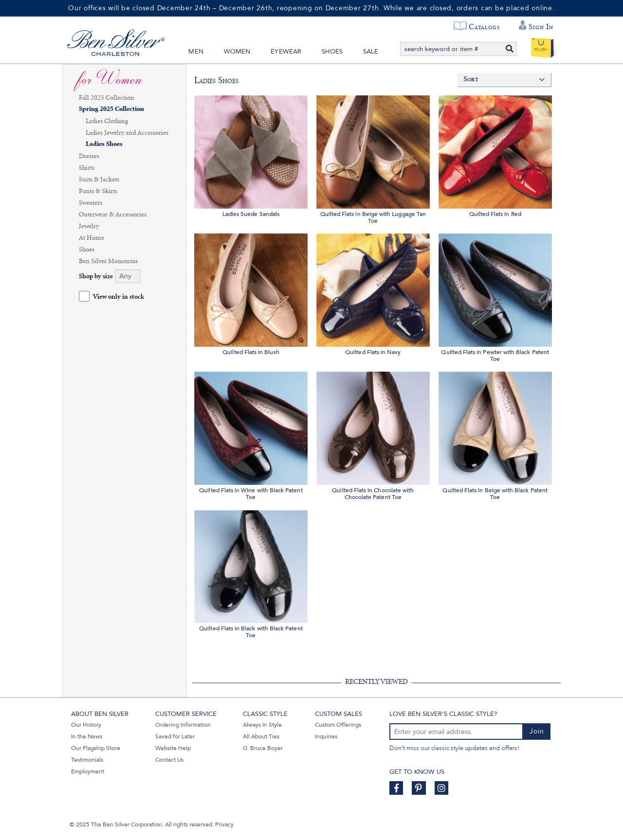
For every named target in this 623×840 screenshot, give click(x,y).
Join (537, 731)
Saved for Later (175, 736)
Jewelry (89, 226)
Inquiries (326, 736)
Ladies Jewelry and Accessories (127, 133)
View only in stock (119, 297)
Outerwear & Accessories (113, 214)
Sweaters (91, 203)
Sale (371, 52)
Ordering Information (183, 725)
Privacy (224, 824)
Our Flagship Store (96, 748)
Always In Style (262, 725)
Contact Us (169, 760)
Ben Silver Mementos (108, 261)
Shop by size (96, 277)
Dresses (89, 156)
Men (196, 52)
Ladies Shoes (104, 144)
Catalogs (484, 27)
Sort (471, 80)
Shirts (87, 168)
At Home (92, 238)
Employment (88, 771)
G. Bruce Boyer (263, 748)
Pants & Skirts (98, 191)
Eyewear (286, 52)
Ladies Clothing (107, 121)
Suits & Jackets (99, 179)
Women (237, 52)
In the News (87, 736)
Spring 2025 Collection (111, 109)
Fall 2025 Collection (107, 98)
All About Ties (261, 736)
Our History (86, 725)
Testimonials (87, 760)
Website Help (173, 748)
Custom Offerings (338, 725)
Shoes (332, 52)
